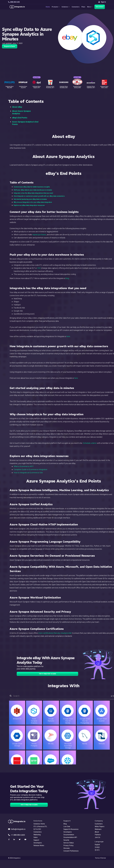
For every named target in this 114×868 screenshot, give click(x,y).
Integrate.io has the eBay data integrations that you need (33, 193)
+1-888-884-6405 (17, 835)
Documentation (69, 835)
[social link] (9, 840)
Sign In (102, 2)
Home (48, 7)
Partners (98, 835)
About (97, 832)
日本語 (97, 847)
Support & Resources (71, 829)
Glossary (67, 848)
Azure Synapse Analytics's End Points (25, 123)
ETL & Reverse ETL (40, 827)
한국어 (97, 850)
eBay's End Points (20, 118)
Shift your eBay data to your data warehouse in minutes (33, 190)
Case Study (37, 77)
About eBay (17, 107)
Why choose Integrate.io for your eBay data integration (33, 202)
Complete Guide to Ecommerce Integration (30, 469)
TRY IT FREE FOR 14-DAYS (47, 674)
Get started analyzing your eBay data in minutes (30, 199)
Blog (65, 824)
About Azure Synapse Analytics (21, 112)
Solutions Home (39, 824)
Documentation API (70, 837)
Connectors (76, 7)
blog (67, 278)
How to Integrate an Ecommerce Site (28, 473)
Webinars (98, 829)
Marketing (37, 835)
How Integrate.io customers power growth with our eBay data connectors (39, 196)
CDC (39, 268)
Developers (38, 843)
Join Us (97, 837)
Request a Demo (10, 46)
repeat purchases (39, 235)
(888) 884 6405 (14, 2)
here (68, 336)
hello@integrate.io (17, 829)
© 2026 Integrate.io (14, 858)
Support (36, 840)
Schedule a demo (90, 443)
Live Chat (67, 827)
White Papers (100, 827)
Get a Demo (100, 7)
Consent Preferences (71, 851)
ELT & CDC (37, 829)
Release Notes (39, 845)
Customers (99, 824)
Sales (36, 837)
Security (66, 840)
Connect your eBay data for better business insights (32, 187)
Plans (83, 7)
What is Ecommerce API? (24, 466)
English (97, 845)
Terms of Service (100, 858)
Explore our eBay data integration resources (29, 205)
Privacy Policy (68, 845)
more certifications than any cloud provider (55, 633)
